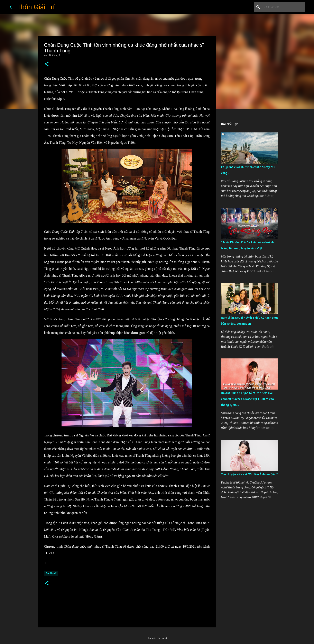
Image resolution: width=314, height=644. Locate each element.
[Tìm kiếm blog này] (284, 7)
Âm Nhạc (51, 573)
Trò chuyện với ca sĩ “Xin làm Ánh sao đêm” (249, 474)
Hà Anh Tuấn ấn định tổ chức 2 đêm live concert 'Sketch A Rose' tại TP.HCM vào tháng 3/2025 (247, 399)
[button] (47, 64)
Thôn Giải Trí (36, 7)
